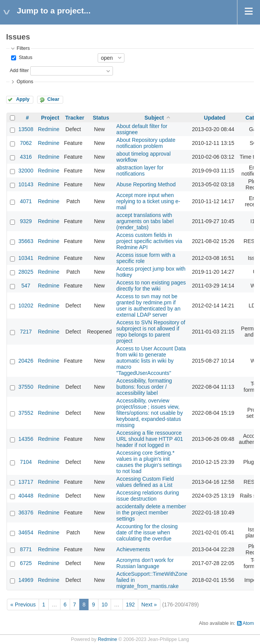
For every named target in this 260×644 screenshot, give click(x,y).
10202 (26, 306)
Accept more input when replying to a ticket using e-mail (148, 201)
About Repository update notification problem (146, 143)
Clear (53, 99)
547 (26, 286)
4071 (26, 201)
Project (50, 118)
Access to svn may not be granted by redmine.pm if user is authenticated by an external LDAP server (148, 306)
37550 (26, 387)
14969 (26, 580)
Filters (23, 48)
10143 (26, 184)
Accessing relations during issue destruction (148, 496)
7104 (26, 462)
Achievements (133, 549)
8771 (26, 549)
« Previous (23, 605)
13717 (26, 482)
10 (105, 605)
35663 (26, 241)
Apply (23, 99)
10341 (26, 258)
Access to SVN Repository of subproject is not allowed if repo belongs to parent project (151, 332)
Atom (248, 623)
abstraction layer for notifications (140, 171)
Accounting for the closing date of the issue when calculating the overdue (147, 532)
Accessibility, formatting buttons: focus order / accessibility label (144, 387)
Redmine (49, 129)
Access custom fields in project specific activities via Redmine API (149, 241)
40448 (26, 496)
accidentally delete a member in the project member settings (151, 513)
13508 (26, 129)
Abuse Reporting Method (146, 184)
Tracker (75, 118)
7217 (26, 332)
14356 (26, 439)
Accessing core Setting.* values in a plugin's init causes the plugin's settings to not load (149, 462)
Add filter (19, 71)
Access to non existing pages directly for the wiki (151, 286)
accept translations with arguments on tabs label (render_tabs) (145, 221)
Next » (149, 605)
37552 (26, 413)
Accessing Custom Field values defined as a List (145, 482)
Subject (154, 118)
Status (25, 58)
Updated (215, 118)
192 (130, 605)
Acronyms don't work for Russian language (145, 563)
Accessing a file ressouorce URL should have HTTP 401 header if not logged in (150, 439)
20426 (26, 361)
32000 (26, 171)
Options (25, 82)
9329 (26, 221)
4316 (26, 157)
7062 (26, 143)
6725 (26, 563)
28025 (26, 272)
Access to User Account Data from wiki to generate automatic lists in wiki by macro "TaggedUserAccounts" (151, 361)
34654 (26, 532)
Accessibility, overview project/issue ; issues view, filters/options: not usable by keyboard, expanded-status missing (150, 413)
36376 (26, 513)
